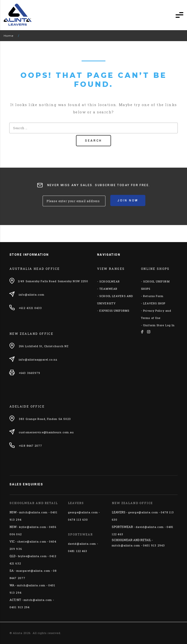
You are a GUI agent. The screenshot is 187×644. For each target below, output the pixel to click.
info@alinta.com (32, 295)
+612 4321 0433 (30, 308)
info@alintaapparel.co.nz (38, 359)
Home (9, 36)
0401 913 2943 (154, 545)
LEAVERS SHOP (154, 303)
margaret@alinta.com (33, 571)
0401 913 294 (19, 607)
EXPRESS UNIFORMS (114, 311)
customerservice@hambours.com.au (46, 432)
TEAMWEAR (108, 289)
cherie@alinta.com (32, 541)
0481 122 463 (78, 551)
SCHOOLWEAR (110, 281)
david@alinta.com (82, 544)
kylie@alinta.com (33, 527)
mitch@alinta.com (33, 512)
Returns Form (153, 296)
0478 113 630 (78, 520)
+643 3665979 (29, 373)
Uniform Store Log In (159, 325)
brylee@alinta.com (32, 556)
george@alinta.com (83, 512)
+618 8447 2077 (30, 446)
